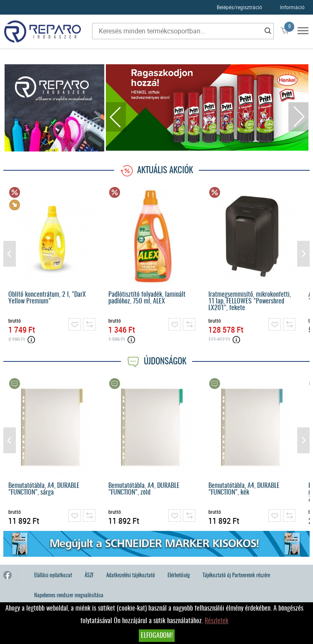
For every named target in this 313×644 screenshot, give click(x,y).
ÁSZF (89, 576)
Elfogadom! (157, 636)
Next (298, 117)
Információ (292, 7)
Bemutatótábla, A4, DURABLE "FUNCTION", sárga (44, 489)
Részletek (217, 621)
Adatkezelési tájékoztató (131, 576)
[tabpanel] (207, 107)
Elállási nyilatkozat (53, 576)
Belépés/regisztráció (239, 7)
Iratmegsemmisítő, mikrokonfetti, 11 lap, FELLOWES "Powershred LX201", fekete (250, 301)
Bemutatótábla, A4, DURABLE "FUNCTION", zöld (144, 489)
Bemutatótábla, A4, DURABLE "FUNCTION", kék (244, 489)
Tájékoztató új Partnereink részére (236, 576)
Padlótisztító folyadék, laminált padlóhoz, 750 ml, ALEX (147, 298)
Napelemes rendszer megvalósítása (69, 596)
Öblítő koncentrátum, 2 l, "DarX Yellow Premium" (47, 298)
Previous (116, 117)
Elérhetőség (179, 576)
